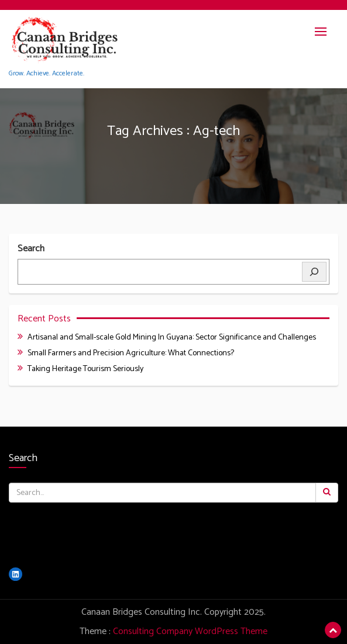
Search (31, 249)
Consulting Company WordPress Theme (190, 631)
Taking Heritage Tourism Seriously (85, 369)
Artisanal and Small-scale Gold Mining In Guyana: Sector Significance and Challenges (172, 337)
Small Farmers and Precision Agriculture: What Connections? (131, 353)
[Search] (314, 272)
